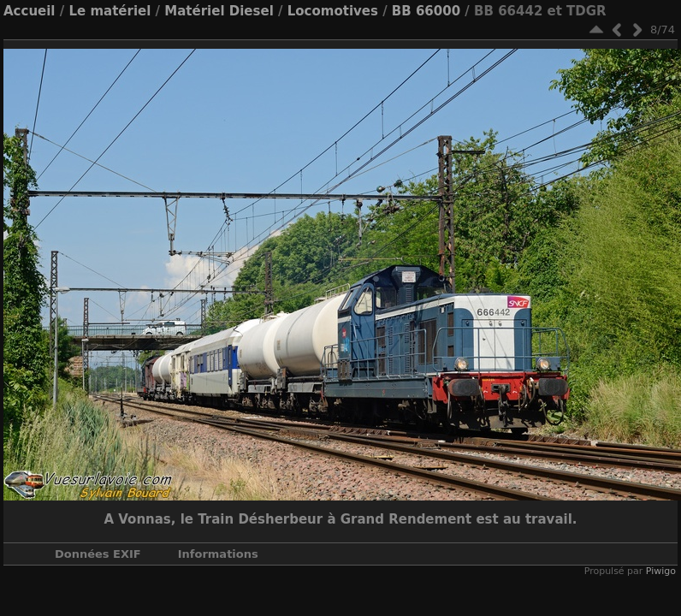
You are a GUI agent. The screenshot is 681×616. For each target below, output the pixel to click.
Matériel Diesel (219, 11)
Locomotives (333, 11)
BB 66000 (426, 11)
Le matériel (110, 11)
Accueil (30, 11)
